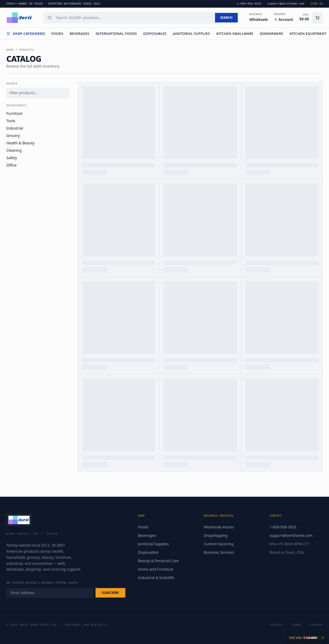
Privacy (277, 625)
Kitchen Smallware (235, 34)
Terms (297, 625)
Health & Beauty (20, 143)
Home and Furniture (156, 569)
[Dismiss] (323, 638)
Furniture (14, 113)
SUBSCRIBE (110, 593)
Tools (11, 121)
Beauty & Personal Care (158, 561)
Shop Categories (26, 34)
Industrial (15, 128)
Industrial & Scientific (156, 578)
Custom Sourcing (218, 544)
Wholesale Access (219, 527)
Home (10, 50)
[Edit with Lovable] (303, 638)
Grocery (13, 136)
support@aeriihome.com (291, 535)
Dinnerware (272, 34)
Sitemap (316, 625)
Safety (12, 158)
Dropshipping (216, 535)
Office (11, 165)
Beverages (79, 34)
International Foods (116, 34)
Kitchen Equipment (308, 34)
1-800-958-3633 (283, 527)
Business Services (219, 552)
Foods (58, 34)
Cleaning (14, 150)
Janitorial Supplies (191, 34)
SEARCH (226, 18)
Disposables (155, 34)
